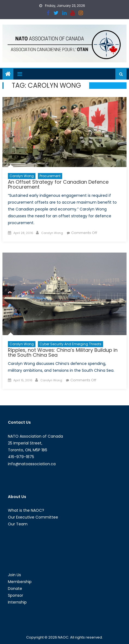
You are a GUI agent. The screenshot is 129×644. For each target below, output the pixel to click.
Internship (17, 602)
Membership (20, 582)
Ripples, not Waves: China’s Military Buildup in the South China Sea (63, 352)
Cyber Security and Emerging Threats (70, 344)
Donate (15, 589)
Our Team (18, 524)
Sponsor (16, 595)
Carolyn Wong (22, 176)
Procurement (50, 176)
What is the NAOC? (26, 510)
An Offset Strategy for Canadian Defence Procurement (58, 184)
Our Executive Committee (33, 517)
